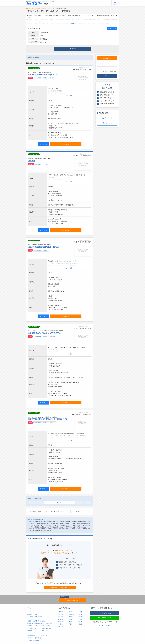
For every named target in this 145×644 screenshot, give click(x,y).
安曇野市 (71, 614)
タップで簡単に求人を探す (35, 617)
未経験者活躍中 (37, 78)
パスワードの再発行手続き (35, 638)
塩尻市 (80, 622)
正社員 (30, 78)
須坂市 (80, 617)
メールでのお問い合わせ (104, 613)
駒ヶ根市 (62, 626)
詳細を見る (65, 144)
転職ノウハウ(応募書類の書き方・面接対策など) (40, 623)
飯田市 (80, 614)
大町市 (71, 622)
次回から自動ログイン (110, 72)
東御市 (80, 619)
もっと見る (72, 24)
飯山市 (80, 624)
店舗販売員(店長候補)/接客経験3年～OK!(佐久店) (47, 419)
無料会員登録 (107, 58)
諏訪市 (61, 622)
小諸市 (61, 624)
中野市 (71, 617)
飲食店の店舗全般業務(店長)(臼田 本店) (44, 75)
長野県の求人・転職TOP (41, 8)
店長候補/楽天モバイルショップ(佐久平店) (45, 333)
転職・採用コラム (47, 626)
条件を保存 (112, 28)
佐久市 (50, 8)
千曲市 (61, 619)
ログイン (107, 76)
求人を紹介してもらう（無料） (60, 588)
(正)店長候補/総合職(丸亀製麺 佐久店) (43, 247)
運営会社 (44, 631)
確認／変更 (72, 49)
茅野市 (71, 619)
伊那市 (61, 617)
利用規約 (30, 631)
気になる (43, 144)
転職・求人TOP (30, 8)
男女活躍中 (53, 78)
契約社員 (31, 164)
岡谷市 (71, 624)
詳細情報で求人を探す (33, 614)
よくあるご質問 (32, 628)
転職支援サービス (32, 626)
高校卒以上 (45, 78)
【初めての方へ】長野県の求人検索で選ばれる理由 (36, 620)
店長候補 (31, 161)
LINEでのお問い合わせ (104, 618)
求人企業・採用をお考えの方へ (36, 640)
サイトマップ (31, 633)
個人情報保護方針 (47, 628)
